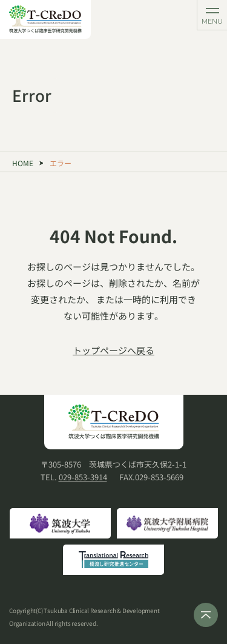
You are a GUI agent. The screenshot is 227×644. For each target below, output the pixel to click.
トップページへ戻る (113, 350)
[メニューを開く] (212, 15)
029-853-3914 (83, 477)
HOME (23, 163)
